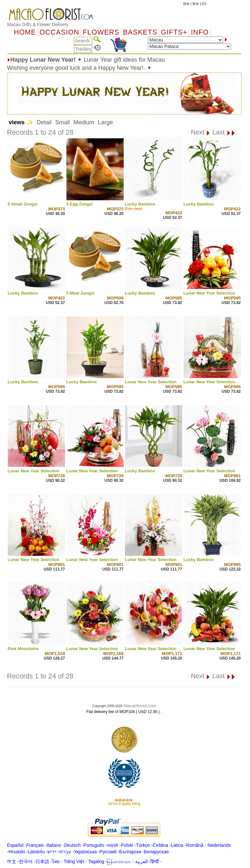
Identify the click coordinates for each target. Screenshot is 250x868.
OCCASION (60, 32)
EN (204, 4)
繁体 (196, 4)
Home (25, 32)
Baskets (140, 32)
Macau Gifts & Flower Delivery (38, 24)
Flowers (101, 32)
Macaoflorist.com (140, 706)
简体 (186, 4)
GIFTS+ (174, 32)
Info (200, 32)
